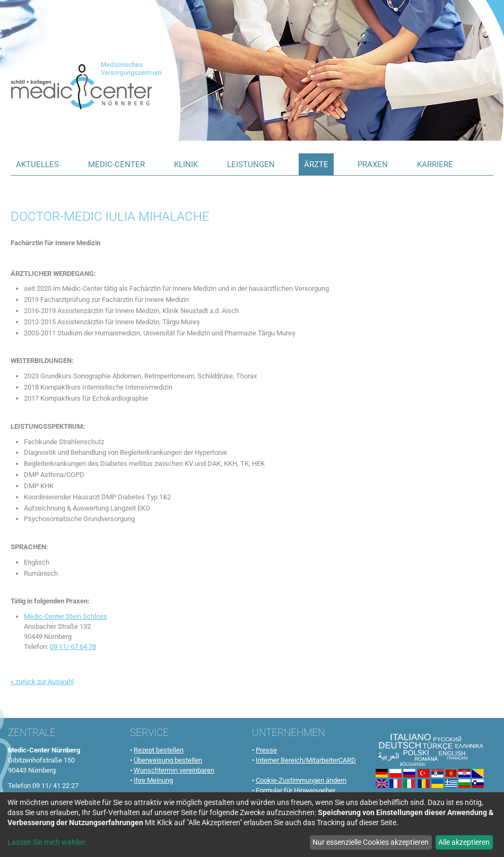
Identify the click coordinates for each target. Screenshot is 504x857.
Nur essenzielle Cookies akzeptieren (371, 842)
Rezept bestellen (159, 750)
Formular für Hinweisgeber (296, 790)
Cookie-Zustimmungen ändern (301, 780)
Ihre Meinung (153, 780)
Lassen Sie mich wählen (46, 842)
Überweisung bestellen (168, 760)
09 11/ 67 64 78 (73, 647)
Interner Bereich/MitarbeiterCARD (306, 760)
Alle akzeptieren (464, 842)
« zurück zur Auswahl (42, 682)
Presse (266, 750)
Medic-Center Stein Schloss (66, 616)
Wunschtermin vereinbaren (174, 770)
